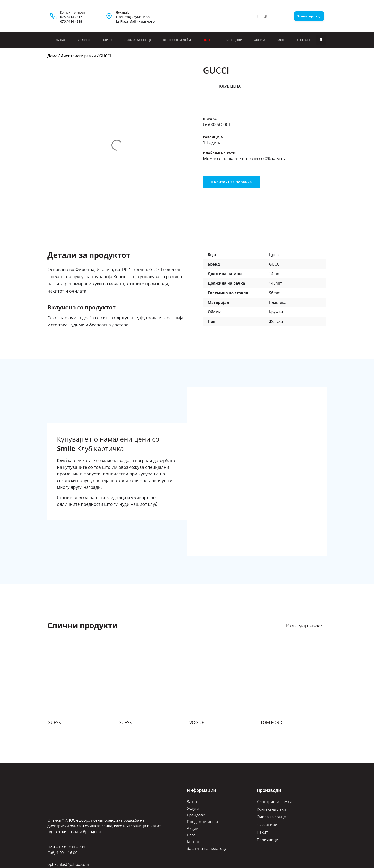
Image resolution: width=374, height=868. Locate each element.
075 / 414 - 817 (71, 17)
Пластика (278, 262)
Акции (260, 40)
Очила (107, 40)
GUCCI (275, 224)
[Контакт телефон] (53, 16)
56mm (275, 253)
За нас (61, 40)
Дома (52, 56)
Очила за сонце (138, 40)
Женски (276, 282)
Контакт (304, 40)
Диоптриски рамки (78, 56)
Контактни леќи (177, 40)
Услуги (84, 40)
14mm (275, 234)
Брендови (234, 40)
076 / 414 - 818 (71, 21)
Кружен (276, 272)
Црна (274, 215)
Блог (281, 40)
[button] (321, 40)
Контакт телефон (73, 13)
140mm (276, 243)
